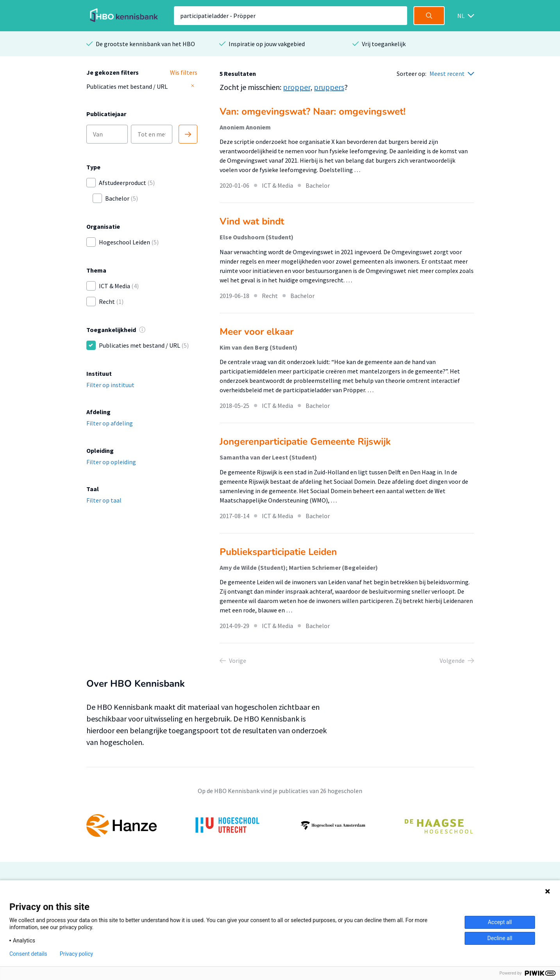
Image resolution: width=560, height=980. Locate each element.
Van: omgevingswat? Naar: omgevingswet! (313, 111)
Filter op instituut (110, 385)
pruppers (329, 87)
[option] (280, 826)
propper (297, 87)
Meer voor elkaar (257, 332)
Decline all (500, 938)
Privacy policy (76, 954)
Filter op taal (104, 500)
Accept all (500, 922)
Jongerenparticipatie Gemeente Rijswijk (305, 442)
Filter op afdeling (110, 423)
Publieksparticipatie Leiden (278, 552)
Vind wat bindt (252, 221)
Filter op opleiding (111, 462)
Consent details (28, 954)
